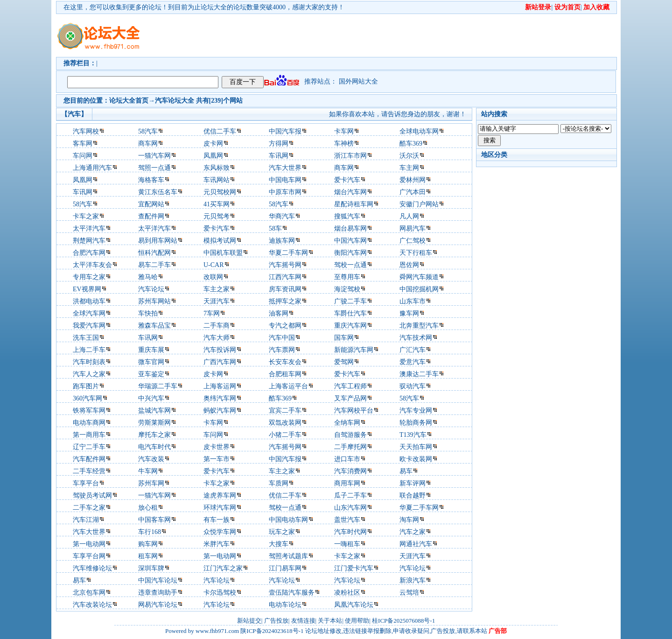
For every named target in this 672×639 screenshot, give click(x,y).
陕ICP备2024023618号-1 (272, 631)
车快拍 (148, 313)
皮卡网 (213, 144)
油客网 (279, 313)
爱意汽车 (413, 362)
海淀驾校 (347, 289)
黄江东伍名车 (158, 192)
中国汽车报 (285, 131)
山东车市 (413, 301)
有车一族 (217, 520)
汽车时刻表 (89, 362)
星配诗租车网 (354, 204)
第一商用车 (89, 435)
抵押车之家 (285, 301)
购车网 (148, 544)
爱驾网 (344, 362)
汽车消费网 (350, 471)
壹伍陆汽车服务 (292, 593)
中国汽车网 (350, 241)
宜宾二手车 (285, 411)
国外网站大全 (358, 81)
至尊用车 (347, 277)
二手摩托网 (350, 447)
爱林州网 (413, 180)
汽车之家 (413, 532)
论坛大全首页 (129, 101)
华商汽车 (282, 216)
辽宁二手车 (89, 447)
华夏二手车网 (288, 253)
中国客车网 (154, 520)
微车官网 (151, 362)
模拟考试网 (220, 241)
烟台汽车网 (350, 192)
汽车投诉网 (220, 350)
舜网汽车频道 (419, 277)
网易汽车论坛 (158, 605)
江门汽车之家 (223, 568)
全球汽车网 (89, 313)
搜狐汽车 (347, 216)
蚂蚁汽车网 (220, 411)
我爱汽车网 (89, 326)
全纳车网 (347, 423)
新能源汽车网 (354, 350)
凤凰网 (213, 156)
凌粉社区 (347, 593)
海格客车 (151, 180)
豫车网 (409, 313)
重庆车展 (151, 350)
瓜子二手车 (350, 495)
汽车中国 (282, 338)
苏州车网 (151, 483)
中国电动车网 (288, 520)
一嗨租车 (347, 544)
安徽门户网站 (419, 204)
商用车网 (347, 483)
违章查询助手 (158, 593)
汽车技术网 (416, 338)
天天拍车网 (416, 447)
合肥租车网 (285, 374)
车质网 (279, 483)
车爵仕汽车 (350, 313)
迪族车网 (282, 241)
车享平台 (86, 483)
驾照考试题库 (288, 556)
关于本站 (330, 621)
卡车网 (344, 131)
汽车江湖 (86, 520)
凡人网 (409, 216)
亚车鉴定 (151, 374)
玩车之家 (282, 532)
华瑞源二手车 (158, 386)
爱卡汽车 (347, 180)
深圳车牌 (151, 568)
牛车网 (148, 471)
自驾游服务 (350, 435)
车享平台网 (89, 556)
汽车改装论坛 (92, 605)
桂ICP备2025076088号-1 (403, 621)
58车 (275, 228)
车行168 (150, 532)
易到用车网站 (158, 241)
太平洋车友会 (92, 265)
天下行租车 (416, 253)
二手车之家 (89, 508)
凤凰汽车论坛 (354, 605)
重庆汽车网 (350, 326)
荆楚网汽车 (89, 241)
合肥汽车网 (89, 253)
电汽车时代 (154, 447)
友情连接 (303, 621)
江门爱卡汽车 (354, 568)
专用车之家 (89, 277)
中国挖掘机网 (419, 289)
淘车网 (409, 520)
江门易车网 (285, 568)
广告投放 (276, 621)
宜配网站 (151, 204)
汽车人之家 (89, 374)
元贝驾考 (217, 216)
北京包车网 (89, 593)
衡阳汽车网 (350, 253)
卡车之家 (86, 216)
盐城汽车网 (154, 411)
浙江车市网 (350, 156)
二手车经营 (89, 471)
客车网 (83, 144)
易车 (406, 471)
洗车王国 (86, 338)
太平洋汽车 (89, 228)
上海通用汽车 (92, 168)
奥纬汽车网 (220, 398)
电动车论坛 (285, 605)
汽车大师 (217, 338)
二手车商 (217, 326)
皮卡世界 (217, 447)
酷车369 (411, 144)
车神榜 (344, 144)
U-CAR (214, 265)
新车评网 (413, 483)
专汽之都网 (285, 326)
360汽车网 (87, 398)
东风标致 (217, 168)
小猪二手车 (285, 435)
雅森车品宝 (154, 326)
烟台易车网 (350, 228)
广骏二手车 (350, 301)
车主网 (409, 168)
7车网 (212, 313)
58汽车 (148, 131)
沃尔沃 (409, 156)
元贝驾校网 (220, 192)
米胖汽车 (217, 544)
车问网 (83, 156)
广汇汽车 (413, 350)
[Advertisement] (390, 35)
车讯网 (279, 156)
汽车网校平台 (354, 411)
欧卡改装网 (416, 459)
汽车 (161, 101)
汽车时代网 (350, 532)
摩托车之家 (154, 435)
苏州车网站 (154, 301)
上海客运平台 (288, 386)
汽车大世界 (285, 168)
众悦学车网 (220, 532)
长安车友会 (285, 362)
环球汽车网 (220, 508)
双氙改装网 (285, 423)
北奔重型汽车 (419, 326)
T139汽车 (413, 435)
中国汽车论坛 (158, 580)
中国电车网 (285, 180)
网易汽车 (413, 228)
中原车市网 (285, 192)
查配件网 (151, 216)
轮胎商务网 (416, 423)
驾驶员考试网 (92, 495)
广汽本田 (413, 192)
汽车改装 (151, 459)
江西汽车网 (285, 277)
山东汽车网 (350, 508)
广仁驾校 (413, 241)
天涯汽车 (217, 301)
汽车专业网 (416, 411)
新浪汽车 (413, 580)
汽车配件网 (89, 459)
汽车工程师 (350, 386)
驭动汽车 (413, 386)
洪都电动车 (89, 301)
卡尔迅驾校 (220, 593)
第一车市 (217, 459)
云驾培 (409, 593)
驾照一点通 (154, 168)
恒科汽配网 (154, 253)
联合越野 (413, 495)
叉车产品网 (350, 398)
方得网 (279, 144)
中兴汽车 (151, 398)
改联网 (213, 277)
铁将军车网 (89, 411)
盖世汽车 (347, 520)
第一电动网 (89, 544)
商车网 (148, 144)
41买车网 (217, 204)
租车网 (148, 556)
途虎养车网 (220, 495)
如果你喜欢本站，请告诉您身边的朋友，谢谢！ (398, 114)
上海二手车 (89, 350)
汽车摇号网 (285, 265)
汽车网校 (86, 131)
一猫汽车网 (154, 156)
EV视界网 (87, 289)
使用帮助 (357, 621)
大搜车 (279, 544)
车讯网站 (217, 180)
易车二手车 (154, 265)
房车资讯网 (285, 289)
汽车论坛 (151, 289)
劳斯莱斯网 (154, 423)
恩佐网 (409, 265)
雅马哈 (148, 277)
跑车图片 (86, 386)
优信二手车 (220, 131)
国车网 (344, 338)
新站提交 (249, 621)
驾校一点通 (350, 265)
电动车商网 (89, 423)
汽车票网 (282, 350)
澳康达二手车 (419, 374)
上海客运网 (220, 386)
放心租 (148, 508)
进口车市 (347, 459)
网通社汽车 (416, 544)
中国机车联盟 (223, 253)
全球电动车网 (419, 131)
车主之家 (217, 289)
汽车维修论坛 (92, 568)
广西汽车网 (220, 362)
